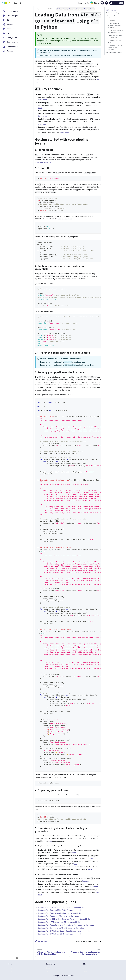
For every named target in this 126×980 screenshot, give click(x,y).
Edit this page (41, 941)
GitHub (86, 968)
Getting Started (13, 11)
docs (50, 841)
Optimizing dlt (12, 42)
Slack (48, 968)
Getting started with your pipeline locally (114, 14)
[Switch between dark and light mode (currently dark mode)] (106, 3)
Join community (83, 3)
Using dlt (10, 33)
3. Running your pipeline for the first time (115, 36)
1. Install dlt (111, 21)
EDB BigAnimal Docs (45, 43)
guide (75, 864)
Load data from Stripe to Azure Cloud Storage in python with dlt (62, 928)
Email (48, 971)
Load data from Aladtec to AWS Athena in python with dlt (59, 916)
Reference (11, 51)
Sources (10, 24)
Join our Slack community (46, 55)
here (74, 853)
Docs (16, 3)
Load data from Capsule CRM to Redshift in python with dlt (60, 910)
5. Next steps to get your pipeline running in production (115, 47)
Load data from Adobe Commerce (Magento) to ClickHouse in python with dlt (67, 925)
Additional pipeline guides (114, 52)
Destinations (12, 29)
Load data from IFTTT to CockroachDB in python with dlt (59, 922)
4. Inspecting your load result (114, 41)
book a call (62, 55)
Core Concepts (12, 16)
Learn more (42, 100)
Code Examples (13, 46)
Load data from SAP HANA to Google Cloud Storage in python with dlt (64, 931)
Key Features (111, 10)
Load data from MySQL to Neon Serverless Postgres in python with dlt (64, 919)
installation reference (43, 162)
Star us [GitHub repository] (97, 3)
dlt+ (8, 20)
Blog (22, 3)
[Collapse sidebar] (17, 958)
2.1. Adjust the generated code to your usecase (115, 32)
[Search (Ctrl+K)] (117, 3)
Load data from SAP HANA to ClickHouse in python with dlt (60, 934)
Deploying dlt (12, 38)
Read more (44, 362)
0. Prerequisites (112, 18)
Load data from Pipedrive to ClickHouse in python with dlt (59, 913)
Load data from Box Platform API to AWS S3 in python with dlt (61, 907)
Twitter (86, 971)
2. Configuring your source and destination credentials (114, 26)
